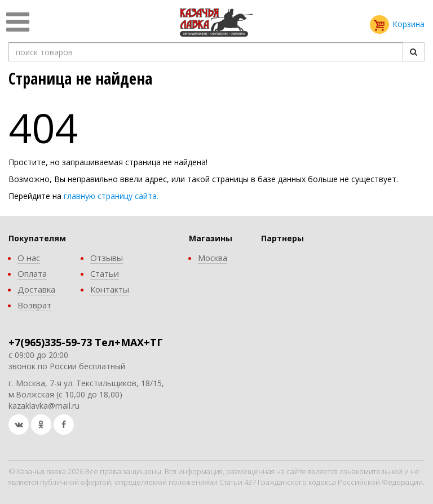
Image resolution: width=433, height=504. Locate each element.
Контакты (110, 289)
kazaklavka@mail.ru (44, 406)
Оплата (32, 273)
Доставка (36, 289)
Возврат (34, 305)
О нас (29, 258)
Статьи (105, 273)
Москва (213, 258)
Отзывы (107, 258)
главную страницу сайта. (111, 196)
